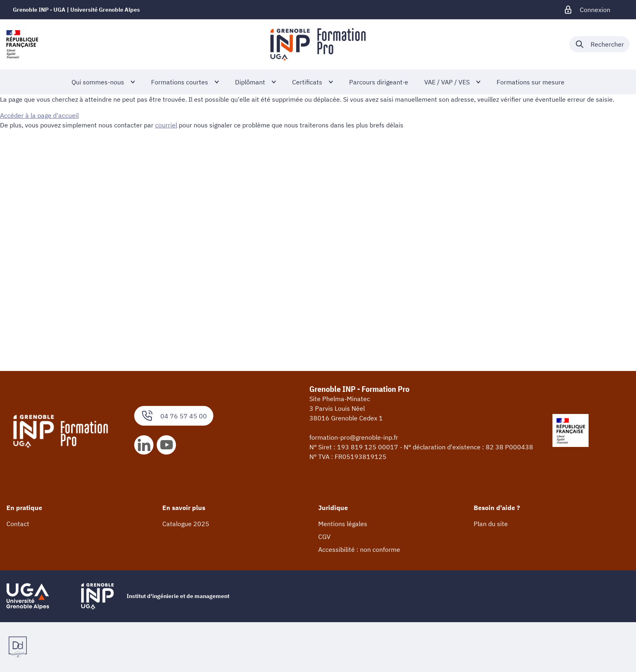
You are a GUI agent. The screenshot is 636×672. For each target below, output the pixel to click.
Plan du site (491, 524)
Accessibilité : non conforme (359, 549)
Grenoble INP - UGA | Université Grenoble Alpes (76, 10)
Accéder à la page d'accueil (39, 115)
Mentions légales (343, 524)
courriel (166, 125)
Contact (18, 524)
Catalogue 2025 (186, 524)
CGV (324, 537)
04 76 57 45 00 (174, 416)
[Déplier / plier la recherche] (599, 44)
